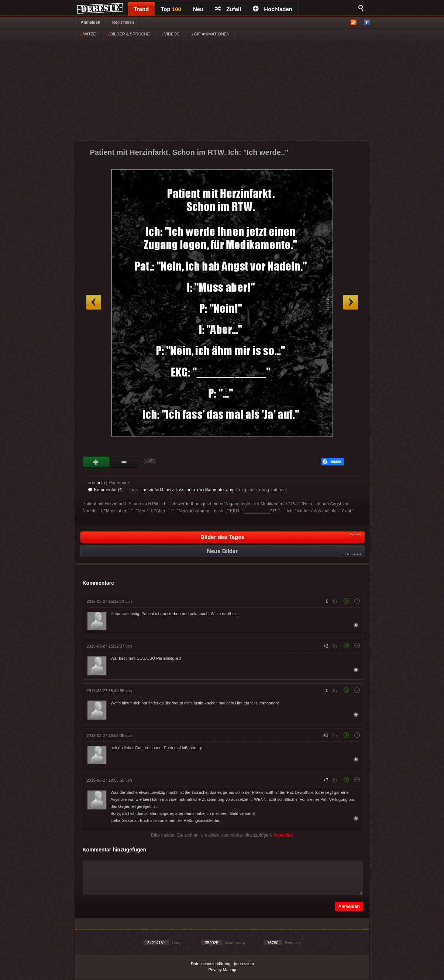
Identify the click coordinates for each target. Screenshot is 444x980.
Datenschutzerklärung (211, 964)
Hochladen (273, 9)
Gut (97, 462)
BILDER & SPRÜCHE (129, 34)
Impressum (244, 964)
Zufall (228, 9)
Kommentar (106, 490)
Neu (198, 9)
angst (231, 490)
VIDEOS (171, 34)
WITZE (88, 34)
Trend (142, 9)
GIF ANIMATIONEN (210, 34)
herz (170, 490)
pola (101, 483)
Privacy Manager (224, 970)
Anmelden (91, 22)
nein (191, 490)
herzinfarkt (153, 490)
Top (171, 9)
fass (180, 490)
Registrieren (123, 22)
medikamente (210, 490)
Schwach (124, 462)
